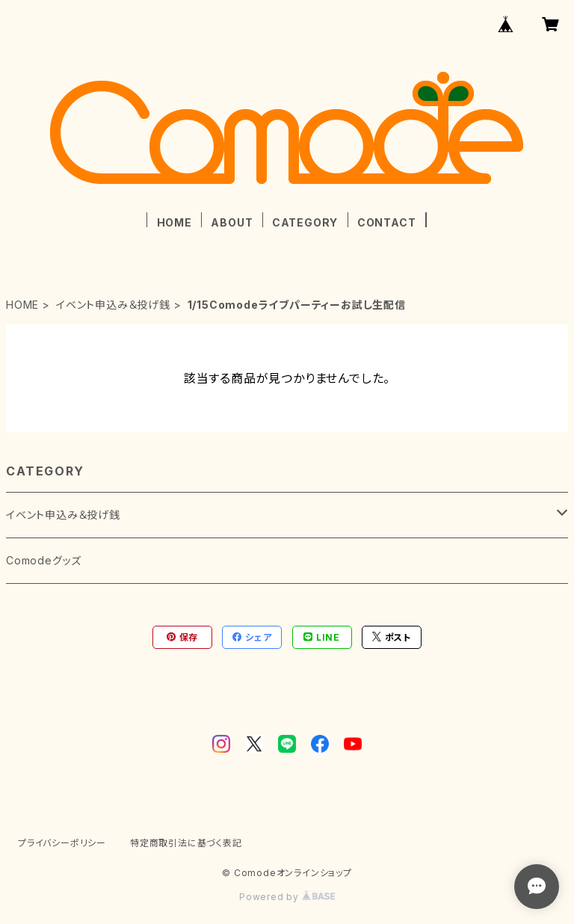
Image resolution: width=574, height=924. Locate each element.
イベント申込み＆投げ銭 (113, 305)
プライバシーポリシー (62, 843)
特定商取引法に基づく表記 (186, 843)
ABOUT (232, 222)
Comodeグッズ (44, 560)
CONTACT (387, 222)
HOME (175, 222)
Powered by (287, 897)
